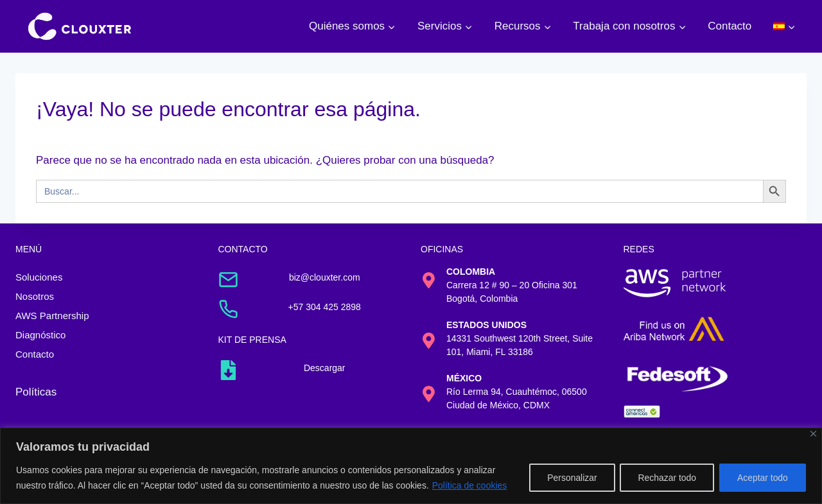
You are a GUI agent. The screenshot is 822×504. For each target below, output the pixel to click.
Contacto (730, 26)
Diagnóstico (40, 335)
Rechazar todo (665, 478)
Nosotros (35, 296)
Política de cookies (470, 485)
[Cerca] (813, 434)
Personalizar (568, 478)
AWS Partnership (52, 316)
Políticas (36, 392)
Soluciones (39, 277)
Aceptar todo (762, 478)
